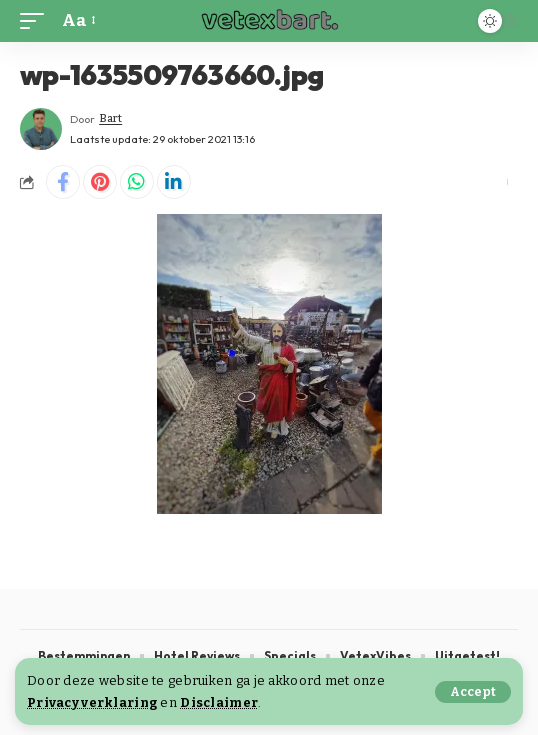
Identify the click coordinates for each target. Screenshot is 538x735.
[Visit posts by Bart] (41, 129)
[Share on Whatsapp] (137, 182)
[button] (473, 692)
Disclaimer (219, 702)
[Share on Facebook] (63, 182)
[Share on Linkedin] (174, 182)
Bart (110, 118)
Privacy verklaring (92, 702)
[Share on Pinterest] (100, 182)
